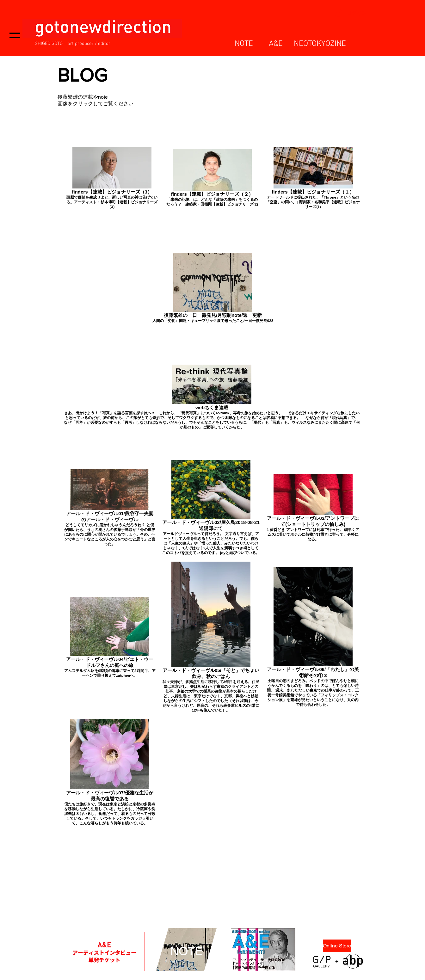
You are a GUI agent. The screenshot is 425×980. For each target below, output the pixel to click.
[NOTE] (186, 951)
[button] (15, 35)
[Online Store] (337, 946)
